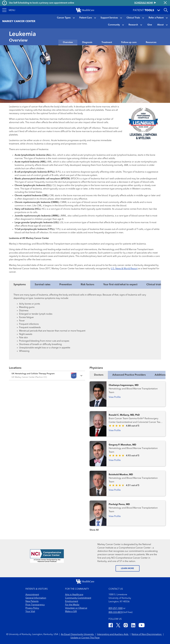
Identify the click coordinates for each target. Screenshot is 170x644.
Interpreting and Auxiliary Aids (113, 634)
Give (150, 25)
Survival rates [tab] (43, 285)
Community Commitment (78, 598)
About (160, 25)
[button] (9, 10)
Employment (72, 601)
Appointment (32, 595)
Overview (68, 42)
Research (133, 25)
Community (114, 25)
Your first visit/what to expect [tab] (120, 285)
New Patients (32, 601)
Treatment (107, 42)
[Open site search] (166, 10)
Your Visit (30, 612)
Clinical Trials (133, 18)
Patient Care (86, 18)
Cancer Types (64, 18)
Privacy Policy (32, 608)
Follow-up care (129, 42)
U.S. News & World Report (124, 269)
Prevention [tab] (66, 285)
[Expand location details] (47, 376)
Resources (151, 42)
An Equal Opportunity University (78, 634)
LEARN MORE (127, 568)
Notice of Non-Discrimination (147, 634)
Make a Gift (71, 612)
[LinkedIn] (133, 626)
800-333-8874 (116, 612)
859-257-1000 (116, 608)
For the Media (72, 605)
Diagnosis (87, 42)
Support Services (109, 18)
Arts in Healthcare (74, 595)
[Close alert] (165, 3)
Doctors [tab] (99, 375)
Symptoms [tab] (20, 285)
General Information (36, 598)
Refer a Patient (156, 18)
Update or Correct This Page (85, 638)
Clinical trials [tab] (154, 285)
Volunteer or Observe (76, 608)
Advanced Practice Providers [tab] (129, 375)
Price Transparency (35, 605)
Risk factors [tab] (87, 285)
